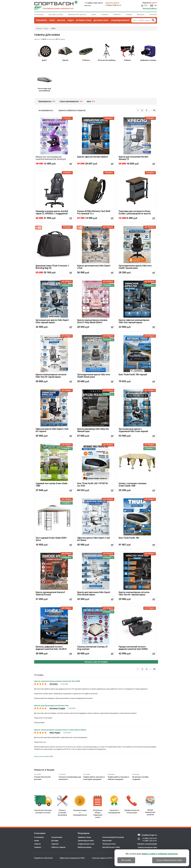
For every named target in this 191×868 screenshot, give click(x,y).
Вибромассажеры (85, 847)
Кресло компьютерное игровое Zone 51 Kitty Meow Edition (60, 730)
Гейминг (127, 53)
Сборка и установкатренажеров (62, 806)
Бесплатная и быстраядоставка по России (43, 805)
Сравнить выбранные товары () (72, 110)
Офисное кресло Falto (52, 430)
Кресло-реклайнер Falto (93, 430)
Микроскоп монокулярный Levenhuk (51, 158)
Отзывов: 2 (66, 285)
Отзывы (129, 14)
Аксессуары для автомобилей (44, 82)
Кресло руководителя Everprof (50, 593)
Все (54, 101)
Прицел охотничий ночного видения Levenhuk (133, 648)
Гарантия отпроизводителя (114, 805)
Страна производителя (69, 101)
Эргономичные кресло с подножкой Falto (133, 431)
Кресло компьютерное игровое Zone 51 (92, 321)
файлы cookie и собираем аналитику (160, 854)
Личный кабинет (150, 8)
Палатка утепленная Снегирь (92, 648)
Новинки (105, 14)
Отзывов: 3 (149, 285)
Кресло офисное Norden (92, 157)
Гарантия (55, 844)
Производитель (45, 101)
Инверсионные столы (86, 844)
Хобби (53, 28)
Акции (94, 14)
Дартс (44, 53)
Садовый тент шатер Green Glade (51, 485)
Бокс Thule (133, 375)
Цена (89, 101)
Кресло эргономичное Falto (94, 267)
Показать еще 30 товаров (96, 662)
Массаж (61, 20)
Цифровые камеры (148, 53)
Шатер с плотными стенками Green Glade (132, 485)
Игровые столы (84, 20)
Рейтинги (117, 14)
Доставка (55, 841)
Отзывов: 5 (108, 285)
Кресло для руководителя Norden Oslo (51, 705)
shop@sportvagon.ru (149, 835)
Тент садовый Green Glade (51, 539)
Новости (37, 844)
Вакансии (141, 14)
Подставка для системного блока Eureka (135, 212)
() (146, 5)
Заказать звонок (112, 3)
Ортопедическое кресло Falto (135, 267)
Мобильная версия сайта (147, 847)
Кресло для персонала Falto (94, 593)
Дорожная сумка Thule (52, 267)
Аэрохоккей (107, 841)
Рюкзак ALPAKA (94, 212)
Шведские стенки (84, 837)
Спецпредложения (120, 20)
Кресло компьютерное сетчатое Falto (51, 376)
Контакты (153, 14)
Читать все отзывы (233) (44, 756)
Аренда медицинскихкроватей (150, 805)
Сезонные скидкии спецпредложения (80, 806)
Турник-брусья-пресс (86, 841)
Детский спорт (101, 20)
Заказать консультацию (147, 844)
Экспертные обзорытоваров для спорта (98, 807)
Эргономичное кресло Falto (52, 321)
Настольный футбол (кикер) (113, 837)
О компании (39, 14)
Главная (39, 28)
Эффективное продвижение (72, 858)
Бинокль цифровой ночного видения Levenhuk (51, 648)
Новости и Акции (44, 770)
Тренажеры (42, 20)
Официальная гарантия (77, 14)
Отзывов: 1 (108, 394)
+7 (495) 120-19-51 (94, 3)
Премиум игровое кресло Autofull (52, 214)
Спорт (52, 20)
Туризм (65, 53)
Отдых (71, 20)
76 (154, 110)
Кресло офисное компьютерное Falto (134, 321)
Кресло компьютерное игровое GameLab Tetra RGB (57, 681)
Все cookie (126, 860)
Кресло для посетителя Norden (133, 158)
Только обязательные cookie (169, 860)
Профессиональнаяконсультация (132, 805)
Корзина (147, 3)
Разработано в (43, 858)
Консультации (57, 837)
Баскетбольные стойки (111, 847)
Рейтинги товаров (58, 847)
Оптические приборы (107, 53)
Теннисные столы (109, 844)
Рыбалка (86, 53)
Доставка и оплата (56, 14)
